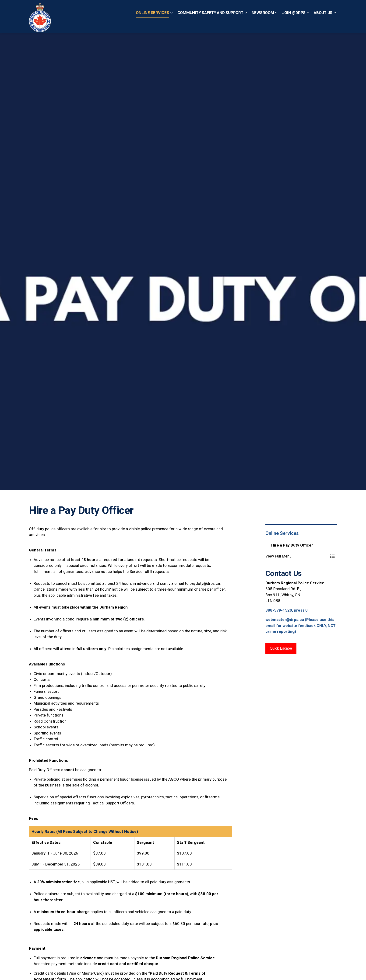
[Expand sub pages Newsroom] (276, 24)
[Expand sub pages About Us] (335, 24)
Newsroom (263, 24)
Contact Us (163, 8)
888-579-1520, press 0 (287, 610)
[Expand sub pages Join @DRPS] (308, 24)
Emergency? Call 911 (221, 8)
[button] (297, 556)
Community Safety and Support (210, 24)
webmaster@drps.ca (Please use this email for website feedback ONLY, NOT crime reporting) (301, 625)
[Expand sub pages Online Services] (172, 24)
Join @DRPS (294, 24)
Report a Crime (138, 8)
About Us (323, 24)
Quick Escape (187, 8)
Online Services (152, 24)
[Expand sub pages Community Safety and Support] (246, 24)
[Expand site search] (332, 8)
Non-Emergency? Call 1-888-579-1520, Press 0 (284, 8)
